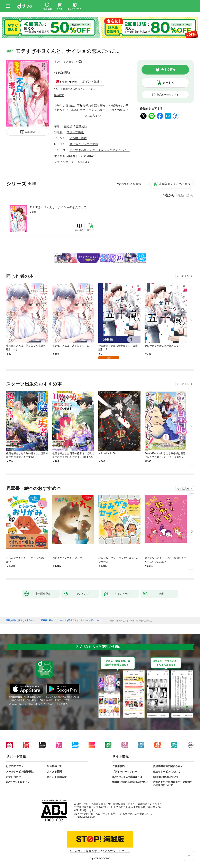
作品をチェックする (168, 95)
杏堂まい (72, 62)
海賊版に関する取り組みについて (131, 782)
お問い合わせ (13, 777)
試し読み (30, 132)
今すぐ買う (168, 70)
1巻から (169, 195)
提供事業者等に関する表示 (168, 766)
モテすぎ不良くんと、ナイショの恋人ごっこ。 (59, 207)
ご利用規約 (118, 766)
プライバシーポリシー (125, 772)
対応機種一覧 (54, 766)
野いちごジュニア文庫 (84, 144)
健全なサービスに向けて (167, 772)
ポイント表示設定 (57, 777)
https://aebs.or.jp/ (86, 817)
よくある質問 (54, 772)
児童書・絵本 (78, 138)
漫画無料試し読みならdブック (20, 620)
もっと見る (183, 276)
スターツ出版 (75, 132)
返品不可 (59, 95)
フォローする (80, 62)
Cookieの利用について (166, 777)
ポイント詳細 (91, 81)
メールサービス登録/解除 (20, 772)
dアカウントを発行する (85, 851)
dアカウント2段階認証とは (127, 777)
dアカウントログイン (18, 782)
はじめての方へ (15, 766)
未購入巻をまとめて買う (175, 184)
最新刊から (186, 195)
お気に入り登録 (131, 184)
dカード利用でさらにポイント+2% (73, 89)
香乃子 (58, 62)
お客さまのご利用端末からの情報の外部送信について (173, 784)
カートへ (168, 83)
